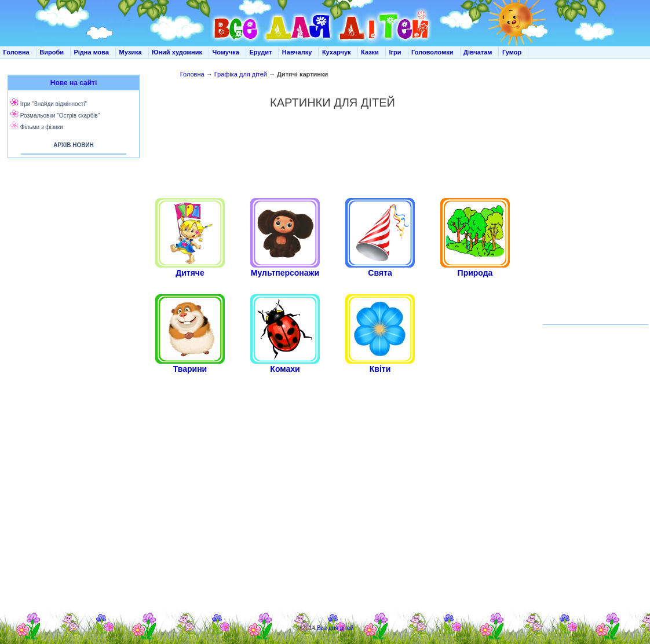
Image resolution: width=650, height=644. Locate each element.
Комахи (285, 369)
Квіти (380, 369)
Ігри (395, 52)
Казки (370, 52)
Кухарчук (337, 52)
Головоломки (432, 52)
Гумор (512, 52)
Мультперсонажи (285, 273)
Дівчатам (478, 52)
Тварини (190, 369)
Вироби (52, 52)
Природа (475, 273)
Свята (380, 273)
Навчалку (297, 52)
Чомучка (226, 52)
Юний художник (177, 52)
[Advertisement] (333, 153)
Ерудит (260, 52)
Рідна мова (91, 52)
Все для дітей (335, 628)
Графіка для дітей (241, 74)
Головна (17, 52)
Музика (131, 52)
